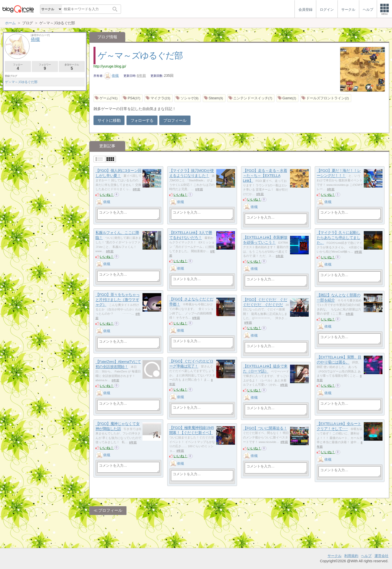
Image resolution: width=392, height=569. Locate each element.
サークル (334, 556)
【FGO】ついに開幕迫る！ (265, 428)
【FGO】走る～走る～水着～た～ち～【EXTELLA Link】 (265, 176)
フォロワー (45, 67)
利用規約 (351, 556)
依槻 (111, 76)
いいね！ (107, 195)
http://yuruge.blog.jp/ (110, 66)
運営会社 (381, 556)
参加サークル (72, 67)
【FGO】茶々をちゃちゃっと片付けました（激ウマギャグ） (118, 300)
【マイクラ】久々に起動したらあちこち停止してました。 (339, 238)
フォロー (18, 67)
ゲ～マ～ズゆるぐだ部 (140, 55)
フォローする (142, 120)
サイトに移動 (109, 120)
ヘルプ (366, 556)
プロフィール (175, 120)
